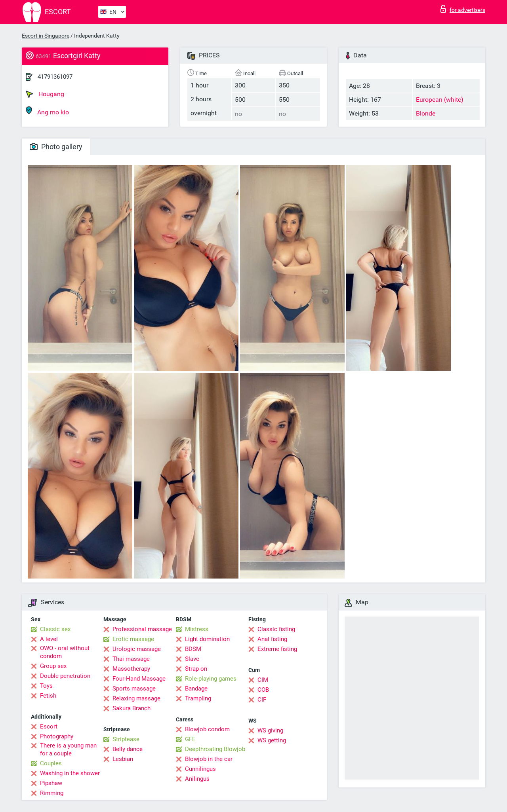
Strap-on (196, 669)
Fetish (48, 696)
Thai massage (131, 659)
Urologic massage (137, 649)
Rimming (52, 793)
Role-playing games (211, 679)
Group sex (53, 666)
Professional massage (142, 629)
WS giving (270, 730)
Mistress (197, 629)
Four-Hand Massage (139, 679)
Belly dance (128, 749)
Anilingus (197, 779)
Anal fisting (272, 639)
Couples (51, 763)
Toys (46, 686)
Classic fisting (276, 629)
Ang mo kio (47, 111)
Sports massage (134, 689)
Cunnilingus (200, 769)
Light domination (207, 639)
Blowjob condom (207, 729)
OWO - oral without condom (65, 652)
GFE (190, 739)
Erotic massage (133, 639)
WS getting (272, 740)
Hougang (45, 94)
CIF (262, 700)
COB (263, 690)
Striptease (126, 739)
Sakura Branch (132, 708)
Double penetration (65, 676)
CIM (263, 680)
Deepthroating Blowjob (215, 749)
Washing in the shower (70, 773)
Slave (192, 659)
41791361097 (55, 77)
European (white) (440, 100)
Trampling (198, 698)
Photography (57, 736)
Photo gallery (56, 147)
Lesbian (123, 759)
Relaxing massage (136, 698)
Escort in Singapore (46, 36)
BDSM (193, 649)
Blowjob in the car (209, 759)
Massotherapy (131, 669)
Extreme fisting (277, 649)
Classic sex (55, 629)
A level (49, 639)
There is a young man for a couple (68, 749)
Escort (49, 727)
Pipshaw (51, 783)
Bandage (196, 689)
